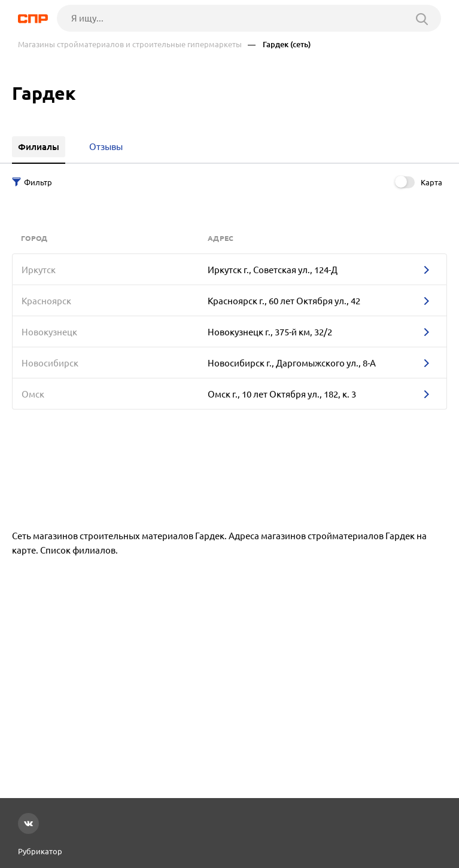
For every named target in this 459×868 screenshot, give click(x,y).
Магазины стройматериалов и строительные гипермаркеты (130, 45)
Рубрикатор (40, 851)
